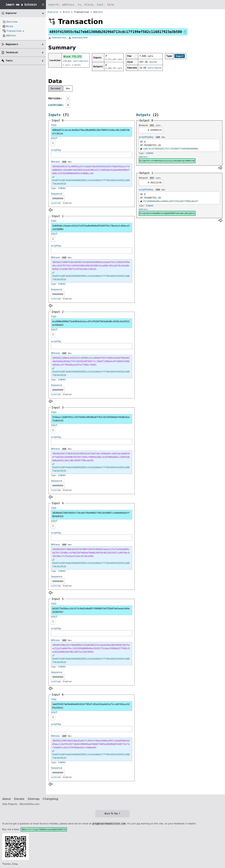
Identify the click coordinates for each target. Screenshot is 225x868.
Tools (9, 61)
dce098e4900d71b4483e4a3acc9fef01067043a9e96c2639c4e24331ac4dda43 (91, 323)
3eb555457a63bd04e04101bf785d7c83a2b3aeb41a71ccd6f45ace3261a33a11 (91, 706)
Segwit (180, 56)
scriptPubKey (146, 137)
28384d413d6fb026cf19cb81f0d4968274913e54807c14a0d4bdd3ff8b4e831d (91, 515)
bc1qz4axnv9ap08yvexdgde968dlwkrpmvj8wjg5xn (167, 213)
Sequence (57, 194)
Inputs (54, 115)
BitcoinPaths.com (30, 804)
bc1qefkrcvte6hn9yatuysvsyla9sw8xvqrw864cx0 (167, 161)
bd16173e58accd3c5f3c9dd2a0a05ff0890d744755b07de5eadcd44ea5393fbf (91, 610)
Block (66, 12)
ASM (64, 162)
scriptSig (56, 150)
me (138, 824)
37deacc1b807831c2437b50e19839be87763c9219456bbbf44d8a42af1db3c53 (91, 419)
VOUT (54, 138)
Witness (55, 162)
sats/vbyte (155, 68)
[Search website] (135, 5)
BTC (152, 125)
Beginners (12, 44)
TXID (54, 125)
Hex (68, 88)
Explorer (53, 12)
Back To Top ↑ (112, 814)
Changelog (50, 799)
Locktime (55, 105)
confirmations (81, 61)
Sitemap (34, 799)
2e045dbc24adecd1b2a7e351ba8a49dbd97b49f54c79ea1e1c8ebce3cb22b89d (91, 227)
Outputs (143, 115)
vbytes (153, 62)
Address (98, 12)
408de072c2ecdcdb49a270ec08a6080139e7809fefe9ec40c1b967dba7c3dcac (91, 132)
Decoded (55, 88)
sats (158, 125)
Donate (19, 799)
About (7, 799)
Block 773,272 (73, 57)
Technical (12, 52)
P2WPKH (62, 188)
